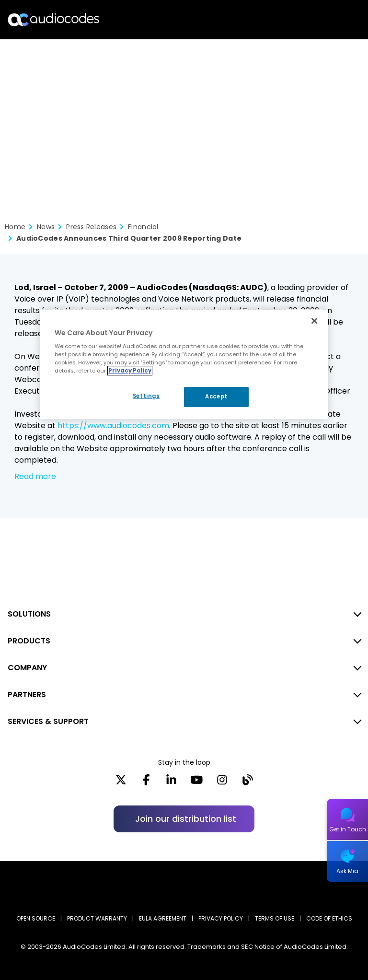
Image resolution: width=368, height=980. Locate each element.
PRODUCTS (29, 641)
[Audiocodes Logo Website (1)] (54, 19)
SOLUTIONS (29, 614)
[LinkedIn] (171, 783)
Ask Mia (347, 871)
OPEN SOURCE (36, 918)
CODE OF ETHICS (329, 918)
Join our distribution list (186, 819)
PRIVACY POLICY (221, 918)
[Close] (314, 321)
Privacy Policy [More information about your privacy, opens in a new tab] (130, 371)
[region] (184, 364)
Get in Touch (348, 829)
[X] (121, 783)
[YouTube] (197, 783)
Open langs (336, 20)
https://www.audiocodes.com (113, 426)
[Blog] (247, 783)
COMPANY (27, 668)
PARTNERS (27, 694)
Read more (35, 476)
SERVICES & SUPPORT (48, 721)
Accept (216, 397)
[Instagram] (222, 783)
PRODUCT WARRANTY (97, 918)
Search (319, 20)
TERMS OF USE (275, 918)
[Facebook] (146, 783)
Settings (146, 396)
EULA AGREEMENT (163, 918)
